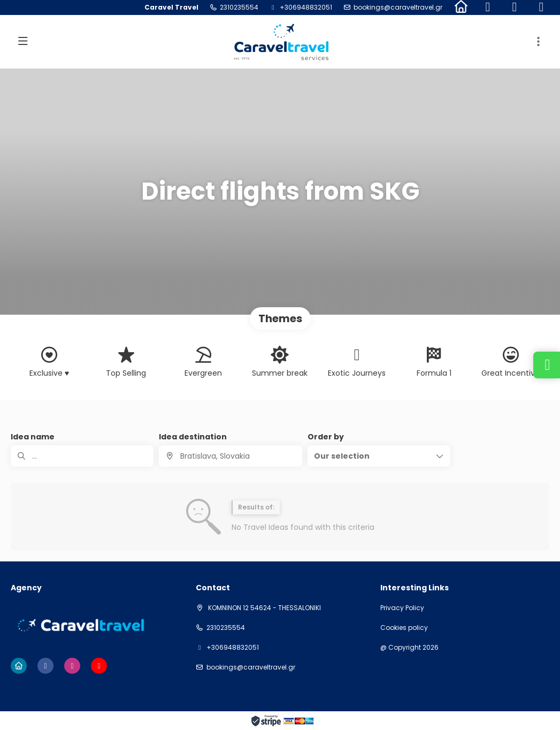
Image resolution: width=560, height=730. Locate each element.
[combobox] (230, 456)
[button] (539, 42)
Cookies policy (404, 628)
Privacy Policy (402, 608)
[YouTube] (541, 7)
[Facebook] (488, 7)
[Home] (461, 7)
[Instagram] (515, 7)
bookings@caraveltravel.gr (398, 7)
